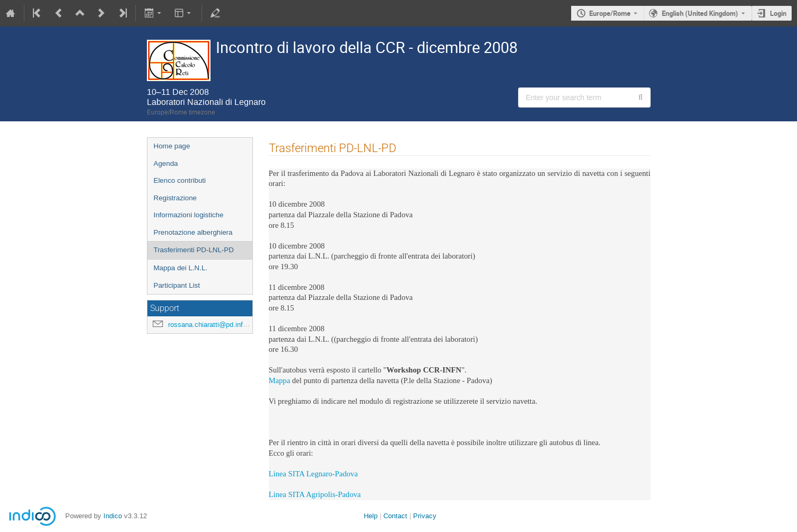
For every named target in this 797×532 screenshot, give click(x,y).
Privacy (425, 516)
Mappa (280, 381)
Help (371, 516)
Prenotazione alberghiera (193, 232)
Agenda (166, 163)
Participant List (177, 285)
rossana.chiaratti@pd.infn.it (210, 325)
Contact (395, 516)
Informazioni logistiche (189, 215)
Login (778, 13)
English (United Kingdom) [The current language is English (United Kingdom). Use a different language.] (700, 13)
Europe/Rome (610, 13)
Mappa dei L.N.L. (181, 268)
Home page (172, 146)
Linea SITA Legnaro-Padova (313, 474)
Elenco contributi (180, 180)
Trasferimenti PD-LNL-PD (194, 250)
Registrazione (176, 198)
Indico (113, 516)
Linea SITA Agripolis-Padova (315, 495)
